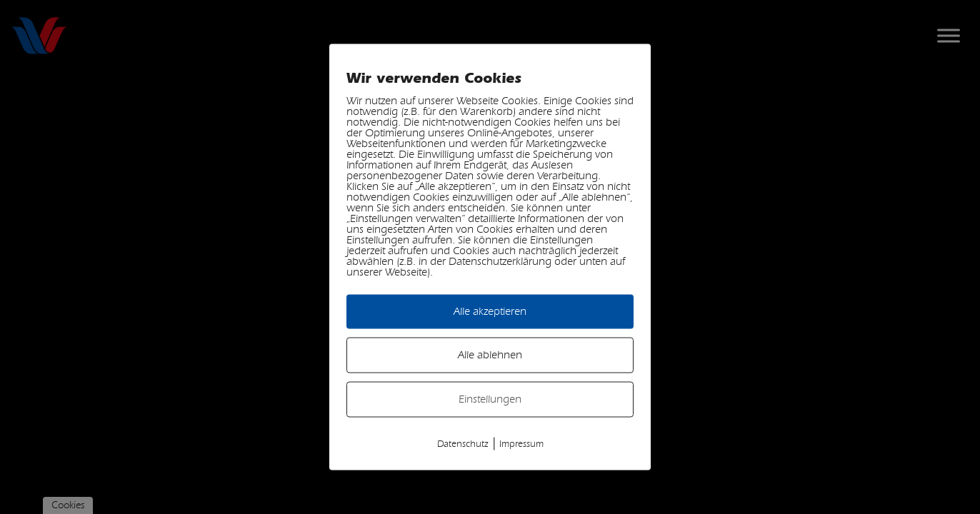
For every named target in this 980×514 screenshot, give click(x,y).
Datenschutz (463, 444)
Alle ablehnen (490, 355)
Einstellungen (490, 399)
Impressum (521, 444)
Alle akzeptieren (490, 312)
